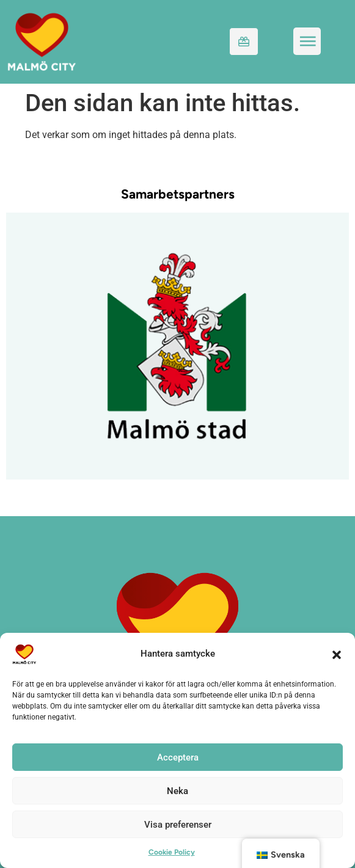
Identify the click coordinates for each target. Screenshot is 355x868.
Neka (177, 791)
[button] (337, 654)
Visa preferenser (178, 825)
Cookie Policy (172, 852)
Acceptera (178, 757)
